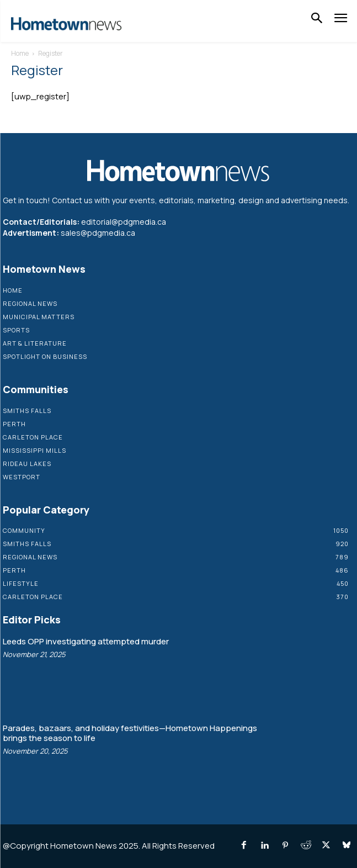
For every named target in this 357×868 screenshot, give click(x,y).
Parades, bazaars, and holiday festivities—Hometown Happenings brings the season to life (130, 733)
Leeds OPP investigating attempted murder (86, 641)
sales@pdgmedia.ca (98, 233)
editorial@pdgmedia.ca (124, 222)
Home (20, 53)
